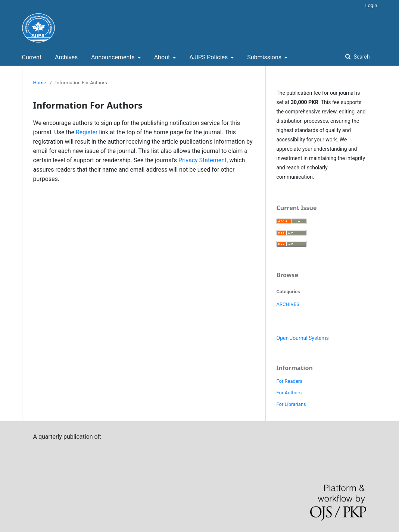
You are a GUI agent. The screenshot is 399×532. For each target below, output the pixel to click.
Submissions (265, 57)
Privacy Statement (202, 160)
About (163, 57)
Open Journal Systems (303, 338)
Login (371, 5)
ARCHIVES (288, 304)
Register (87, 132)
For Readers (289, 381)
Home (40, 83)
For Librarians (291, 404)
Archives (66, 57)
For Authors (289, 393)
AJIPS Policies (209, 57)
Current (32, 57)
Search (361, 57)
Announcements (114, 57)
